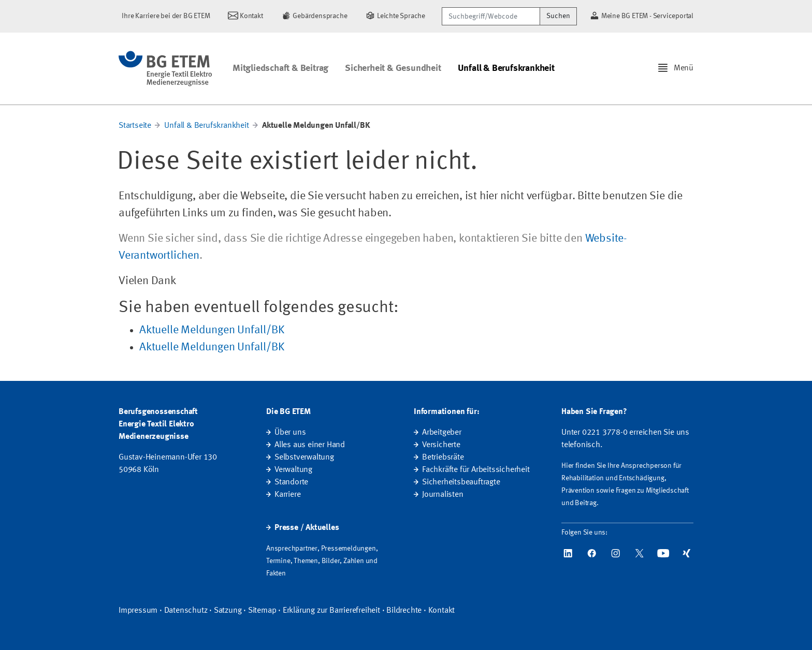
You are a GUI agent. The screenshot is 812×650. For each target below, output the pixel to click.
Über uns (290, 433)
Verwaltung (293, 470)
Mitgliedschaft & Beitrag (280, 68)
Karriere (287, 495)
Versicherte (441, 445)
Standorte (291, 482)
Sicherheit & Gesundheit (393, 68)
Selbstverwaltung (304, 457)
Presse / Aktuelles (307, 528)
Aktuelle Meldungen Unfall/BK (212, 330)
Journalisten (443, 495)
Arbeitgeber (442, 433)
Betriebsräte (443, 457)
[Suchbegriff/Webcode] (491, 16)
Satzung (228, 611)
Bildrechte (404, 611)
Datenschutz (186, 611)
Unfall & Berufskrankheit (506, 68)
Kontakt (442, 611)
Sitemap (262, 611)
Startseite (135, 126)
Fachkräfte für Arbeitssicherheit (476, 470)
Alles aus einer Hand (310, 445)
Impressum (138, 611)
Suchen (558, 16)
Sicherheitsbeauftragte (461, 482)
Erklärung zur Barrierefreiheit (331, 611)
